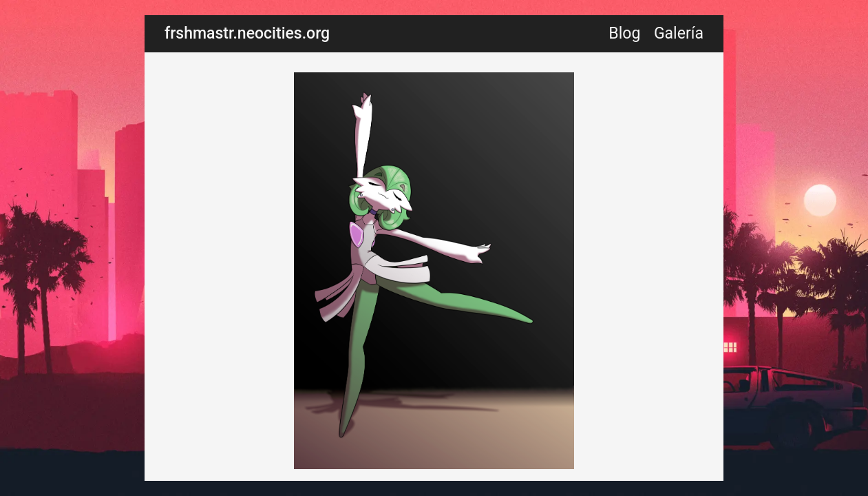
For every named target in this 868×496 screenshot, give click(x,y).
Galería (679, 33)
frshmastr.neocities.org (247, 33)
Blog (624, 33)
